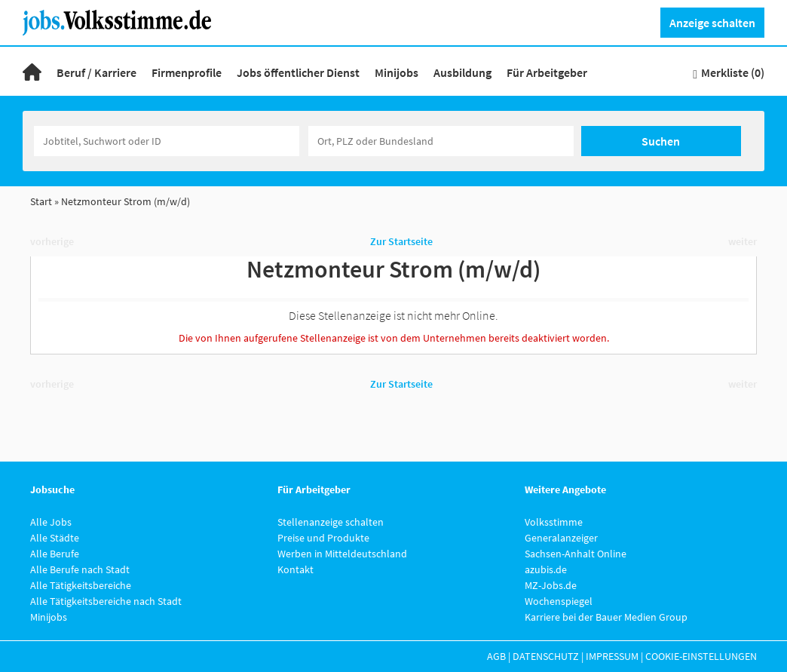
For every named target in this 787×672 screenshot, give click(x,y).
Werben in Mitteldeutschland (342, 554)
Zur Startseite (401, 241)
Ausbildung (462, 72)
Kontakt (296, 569)
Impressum (612, 656)
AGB (496, 656)
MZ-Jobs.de (551, 585)
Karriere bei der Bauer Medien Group (606, 617)
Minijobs (397, 72)
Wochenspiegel (559, 601)
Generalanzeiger (561, 538)
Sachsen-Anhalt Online (576, 554)
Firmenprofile (187, 72)
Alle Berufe (55, 554)
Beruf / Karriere (96, 72)
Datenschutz (546, 656)
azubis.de (546, 569)
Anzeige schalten (712, 23)
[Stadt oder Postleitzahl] (441, 141)
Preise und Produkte (323, 538)
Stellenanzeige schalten (331, 522)
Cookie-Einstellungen (701, 656)
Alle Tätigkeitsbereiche (81, 585)
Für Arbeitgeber (547, 72)
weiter (743, 241)
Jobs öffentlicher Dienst (298, 72)
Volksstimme (554, 522)
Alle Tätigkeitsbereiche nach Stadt (106, 601)
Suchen (661, 141)
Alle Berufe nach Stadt (80, 569)
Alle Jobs (51, 522)
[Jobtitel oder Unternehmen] (167, 141)
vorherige (52, 241)
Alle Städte (55, 538)
